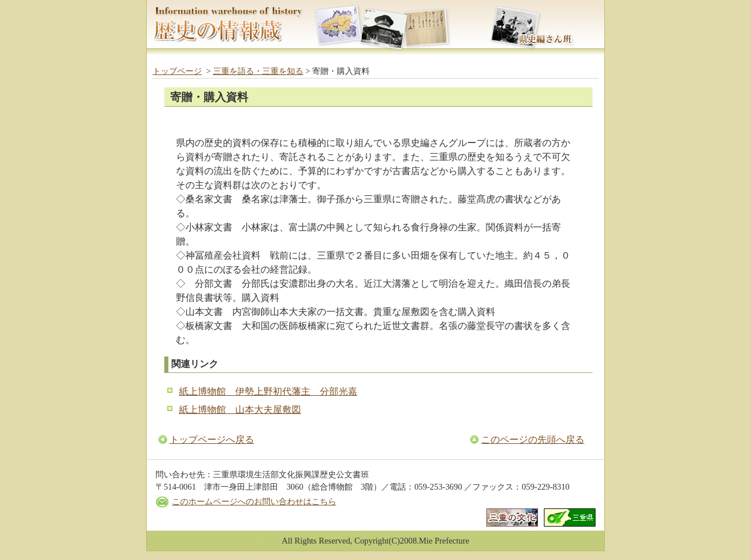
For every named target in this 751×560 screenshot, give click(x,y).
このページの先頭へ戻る (533, 439)
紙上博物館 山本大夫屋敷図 (240, 410)
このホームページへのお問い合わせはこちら (254, 501)
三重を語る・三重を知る (258, 71)
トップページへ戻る (212, 439)
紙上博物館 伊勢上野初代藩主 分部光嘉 (268, 391)
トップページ (177, 71)
